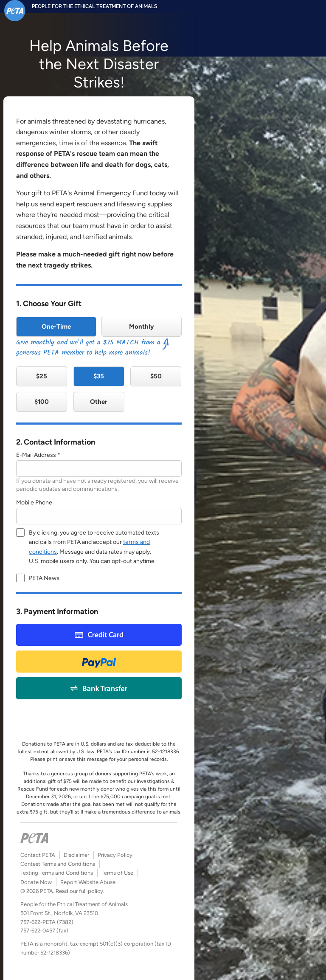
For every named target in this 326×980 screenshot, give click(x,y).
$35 (99, 376)
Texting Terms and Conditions (57, 873)
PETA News (44, 578)
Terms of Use (117, 873)
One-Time (56, 327)
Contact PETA (38, 855)
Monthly (142, 327)
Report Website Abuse (88, 882)
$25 (42, 376)
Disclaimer (76, 855)
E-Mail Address (36, 455)
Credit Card (99, 635)
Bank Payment (99, 688)
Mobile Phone (34, 503)
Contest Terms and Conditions (58, 864)
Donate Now (36, 882)
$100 (42, 402)
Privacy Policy (115, 855)
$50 (156, 376)
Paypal (99, 661)
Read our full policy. (80, 891)
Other (99, 402)
